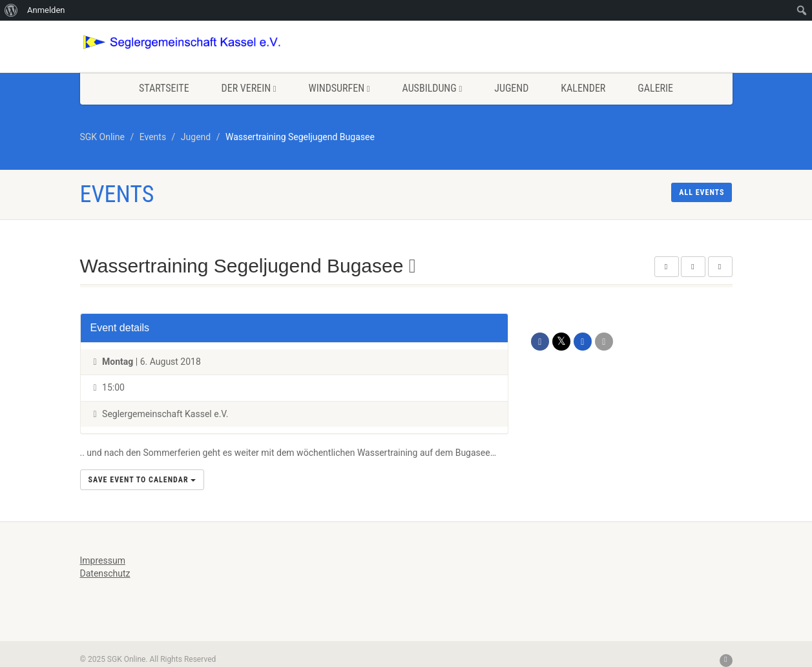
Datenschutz (105, 573)
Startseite (164, 88)
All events (702, 192)
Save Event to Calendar (142, 480)
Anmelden (46, 10)
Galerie (655, 88)
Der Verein (249, 88)
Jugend (511, 88)
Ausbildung (432, 88)
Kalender (583, 88)
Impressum (103, 560)
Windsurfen (339, 88)
